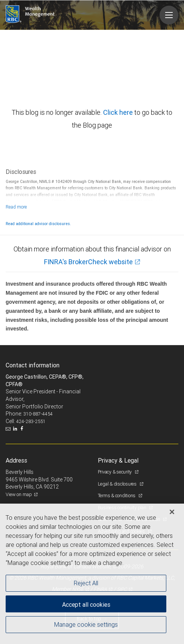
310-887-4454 (38, 414)
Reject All (86, 583)
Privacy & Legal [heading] (118, 460)
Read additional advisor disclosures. (38, 224)
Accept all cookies (86, 604)
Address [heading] (16, 460)
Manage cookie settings (86, 624)
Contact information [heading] (33, 365)
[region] (92, 574)
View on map (19, 494)
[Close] (172, 512)
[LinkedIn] (16, 429)
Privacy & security (115, 472)
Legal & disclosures (118, 484)
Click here (119, 112)
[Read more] (16, 207)
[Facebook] (23, 429)
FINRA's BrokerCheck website (88, 262)
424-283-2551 (31, 421)
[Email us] (9, 429)
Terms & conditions (117, 496)
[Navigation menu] (169, 15)
